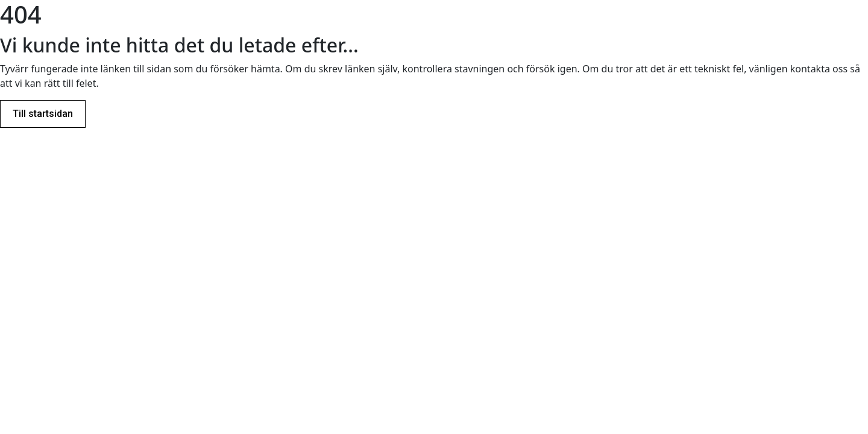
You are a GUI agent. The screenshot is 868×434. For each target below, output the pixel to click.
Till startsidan (43, 114)
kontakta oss (819, 69)
